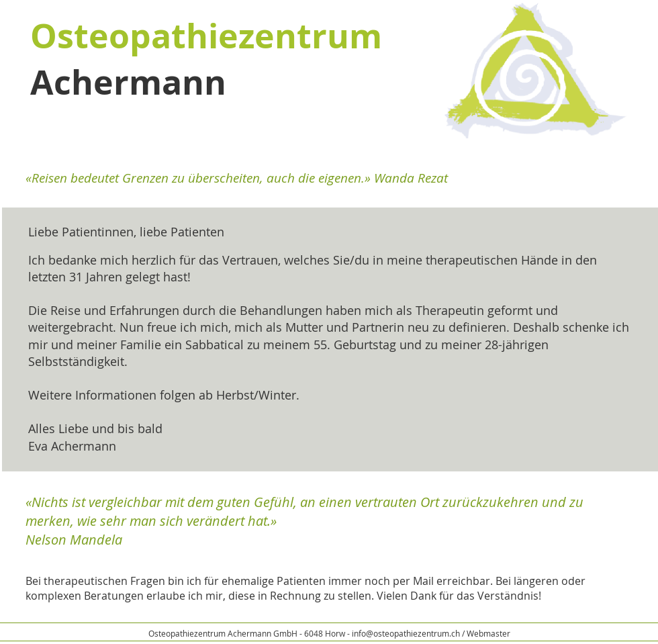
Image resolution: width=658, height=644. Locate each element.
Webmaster (488, 633)
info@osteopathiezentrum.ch (406, 633)
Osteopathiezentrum (206, 36)
